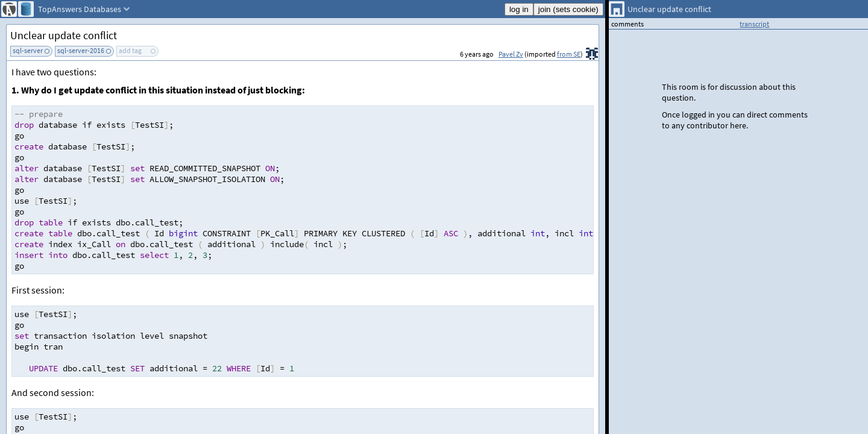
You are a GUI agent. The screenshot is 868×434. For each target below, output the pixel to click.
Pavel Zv (511, 54)
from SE (569, 54)
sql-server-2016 (81, 50)
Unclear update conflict (64, 35)
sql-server (28, 50)
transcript (754, 24)
